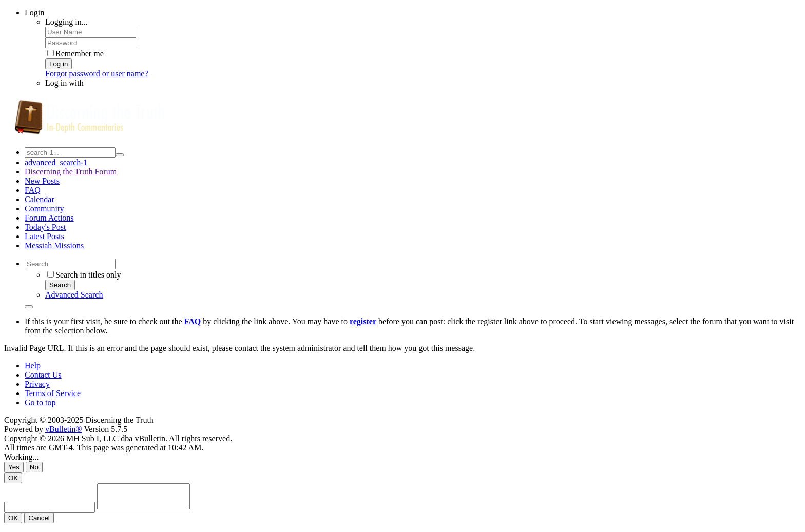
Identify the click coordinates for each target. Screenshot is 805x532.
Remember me (75, 54)
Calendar (40, 199)
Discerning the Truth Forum (71, 172)
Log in (59, 64)
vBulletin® (64, 429)
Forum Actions (49, 218)
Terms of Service (53, 393)
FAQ (33, 190)
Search (60, 285)
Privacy (37, 384)
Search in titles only (84, 275)
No (34, 467)
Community (44, 209)
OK (13, 478)
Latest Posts (44, 236)
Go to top (40, 402)
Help (33, 366)
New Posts (42, 181)
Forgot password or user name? (97, 74)
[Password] (91, 43)
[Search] (70, 264)
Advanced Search (74, 295)
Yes (14, 467)
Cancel (39, 523)
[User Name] (91, 32)
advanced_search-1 (56, 162)
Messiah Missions (54, 245)
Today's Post (45, 227)
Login (34, 13)
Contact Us (43, 375)
